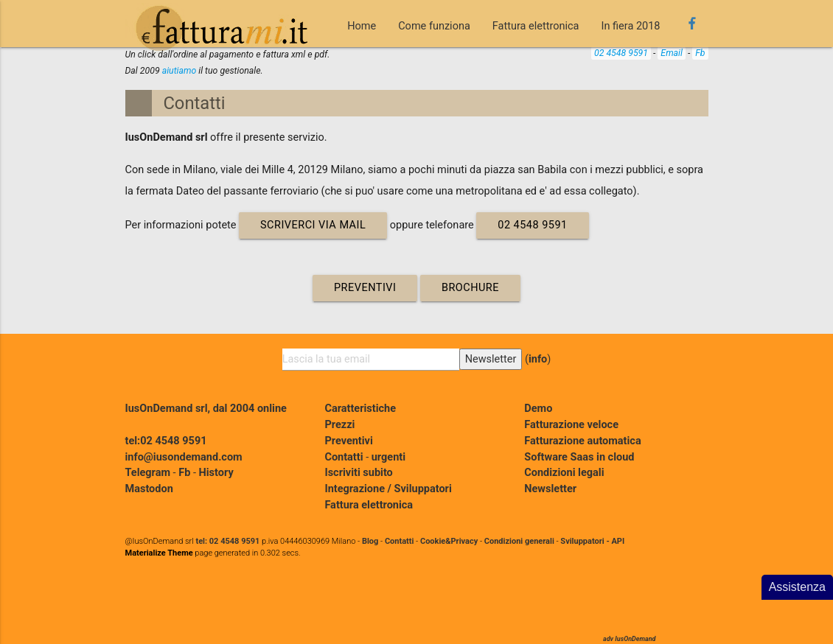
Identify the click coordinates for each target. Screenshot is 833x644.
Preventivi (365, 288)
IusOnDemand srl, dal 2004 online (206, 409)
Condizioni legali (564, 473)
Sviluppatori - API (592, 541)
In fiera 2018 (631, 26)
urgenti (388, 457)
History (216, 473)
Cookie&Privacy (449, 541)
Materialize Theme (159, 553)
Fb (700, 53)
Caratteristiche (360, 409)
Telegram (148, 473)
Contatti (194, 103)
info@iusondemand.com (184, 457)
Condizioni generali (519, 541)
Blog (370, 541)
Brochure (470, 288)
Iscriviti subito (358, 473)
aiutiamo (180, 71)
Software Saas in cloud (579, 457)
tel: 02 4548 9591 (227, 541)
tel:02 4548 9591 (166, 441)
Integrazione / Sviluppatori (388, 489)
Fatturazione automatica (582, 441)
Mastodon (149, 489)
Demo (538, 409)
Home (362, 26)
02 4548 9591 (621, 53)
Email (672, 53)
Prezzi (339, 425)
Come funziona (434, 26)
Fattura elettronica (536, 26)
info (538, 359)
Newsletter (550, 489)
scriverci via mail (313, 225)
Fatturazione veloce (571, 425)
